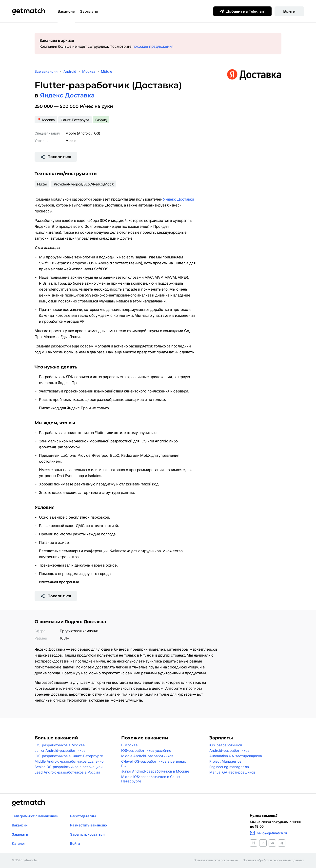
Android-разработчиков (229, 750)
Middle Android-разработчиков (147, 756)
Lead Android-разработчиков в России (67, 772)
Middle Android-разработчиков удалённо (69, 761)
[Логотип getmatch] (28, 803)
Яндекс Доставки (178, 199)
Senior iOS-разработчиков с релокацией (69, 767)
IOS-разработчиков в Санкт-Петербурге (69, 756)
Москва (89, 71)
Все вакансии (46, 71)
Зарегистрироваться (87, 834)
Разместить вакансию (88, 825)
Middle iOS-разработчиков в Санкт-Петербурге (151, 779)
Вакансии (66, 11)
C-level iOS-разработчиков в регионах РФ (154, 764)
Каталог (18, 843)
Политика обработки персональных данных (273, 860)
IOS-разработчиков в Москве (60, 745)
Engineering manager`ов (229, 767)
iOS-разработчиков (226, 745)
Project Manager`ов (225, 761)
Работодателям (83, 816)
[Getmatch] (28, 11)
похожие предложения (153, 46)
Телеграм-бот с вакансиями (35, 816)
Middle (107, 71)
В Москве (129, 745)
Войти (289, 11)
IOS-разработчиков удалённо (146, 750)
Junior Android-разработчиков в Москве (155, 771)
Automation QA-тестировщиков (236, 756)
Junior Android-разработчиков (60, 750)
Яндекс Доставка (67, 95)
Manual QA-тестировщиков (232, 772)
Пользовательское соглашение (216, 860)
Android (70, 71)
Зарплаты (89, 11)
